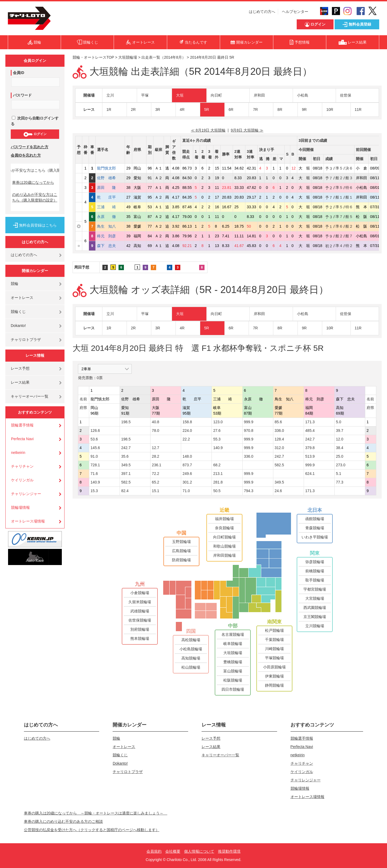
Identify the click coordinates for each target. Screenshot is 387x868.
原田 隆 (110, 188)
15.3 (94, 491)
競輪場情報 (20, 507)
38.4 (340, 448)
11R (358, 110)
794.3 (249, 491)
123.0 (218, 422)
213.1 (218, 474)
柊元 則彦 (110, 236)
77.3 (340, 482)
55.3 (217, 439)
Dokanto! (18, 326)
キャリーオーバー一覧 (30, 396)
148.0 (187, 456)
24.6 (278, 491)
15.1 (155, 491)
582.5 (279, 465)
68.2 (217, 465)
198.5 (126, 422)
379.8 (310, 448)
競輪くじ (18, 312)
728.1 (95, 465)
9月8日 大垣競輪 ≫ (247, 130)
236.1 (157, 465)
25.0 (340, 456)
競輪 (15, 284)
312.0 (279, 448)
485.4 (310, 431)
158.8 (187, 422)
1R (109, 110)
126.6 (95, 431)
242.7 (310, 439)
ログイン (35, 134)
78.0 (155, 431)
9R (304, 110)
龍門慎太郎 (110, 168)
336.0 (279, 431)
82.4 (125, 491)
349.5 (126, 465)
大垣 (180, 95)
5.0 (338, 422)
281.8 (218, 482)
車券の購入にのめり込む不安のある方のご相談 (63, 821)
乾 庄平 (110, 197)
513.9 (310, 456)
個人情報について (199, 851)
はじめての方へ (262, 12)
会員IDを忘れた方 (26, 155)
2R (133, 110)
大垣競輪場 (128, 57)
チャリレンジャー (26, 494)
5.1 (338, 474)
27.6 (217, 431)
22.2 (186, 439)
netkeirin (18, 453)
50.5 (217, 491)
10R (330, 110)
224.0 (187, 431)
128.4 (279, 439)
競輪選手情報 (22, 425)
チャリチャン (22, 466)
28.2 (155, 456)
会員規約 (154, 851)
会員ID (19, 73)
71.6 (94, 474)
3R (158, 110)
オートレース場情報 (28, 521)
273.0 (341, 465)
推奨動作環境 (229, 851)
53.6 (94, 439)
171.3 (310, 422)
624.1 (310, 474)
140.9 (218, 448)
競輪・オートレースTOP (93, 57)
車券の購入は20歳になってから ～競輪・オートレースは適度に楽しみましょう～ (96, 813)
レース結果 (20, 382)
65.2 (155, 482)
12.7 (155, 448)
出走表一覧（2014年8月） (164, 57)
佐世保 (346, 95)
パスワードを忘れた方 (30, 147)
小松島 (303, 95)
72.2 (155, 474)
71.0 (186, 491)
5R (207, 110)
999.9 (249, 422)
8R (280, 110)
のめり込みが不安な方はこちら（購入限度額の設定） (35, 197)
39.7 (340, 431)
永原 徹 (110, 217)
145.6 (95, 448)
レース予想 (20, 368)
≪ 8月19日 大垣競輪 (208, 130)
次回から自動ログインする (35, 121)
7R (255, 110)
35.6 (125, 456)
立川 (110, 95)
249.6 (187, 474)
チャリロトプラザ (26, 340)
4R (182, 110)
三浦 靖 (110, 207)
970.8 (249, 431)
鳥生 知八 (110, 226)
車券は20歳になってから (33, 182)
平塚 (145, 95)
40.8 (155, 422)
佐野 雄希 (110, 178)
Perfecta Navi (22, 439)
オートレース (22, 298)
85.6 (278, 422)
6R (231, 110)
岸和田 (259, 95)
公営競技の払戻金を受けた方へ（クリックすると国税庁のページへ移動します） (92, 830)
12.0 (340, 439)
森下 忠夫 (110, 246)
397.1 (126, 474)
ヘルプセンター (295, 12)
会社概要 (173, 851)
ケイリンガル (22, 480)
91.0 (94, 456)
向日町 (216, 95)
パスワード (22, 95)
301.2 (187, 482)
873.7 (187, 465)
